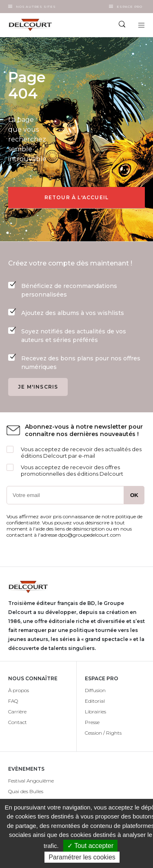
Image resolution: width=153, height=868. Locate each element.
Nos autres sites (36, 7)
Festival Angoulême (31, 781)
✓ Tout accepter (90, 846)
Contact (18, 722)
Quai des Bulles (26, 791)
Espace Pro (130, 7)
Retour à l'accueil (77, 197)
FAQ (13, 701)
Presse (92, 722)
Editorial (95, 701)
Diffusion (95, 690)
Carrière (17, 712)
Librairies (95, 712)
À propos (19, 690)
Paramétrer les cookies (82, 857)
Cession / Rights (103, 733)
